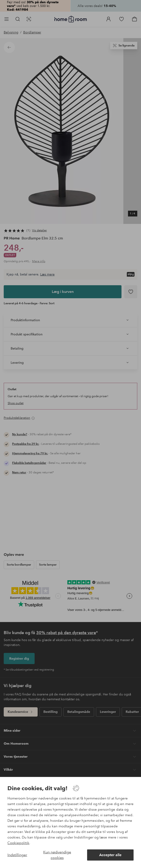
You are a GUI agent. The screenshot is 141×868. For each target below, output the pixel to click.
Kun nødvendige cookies (57, 855)
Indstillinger (17, 855)
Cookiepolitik (18, 843)
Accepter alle (110, 855)
